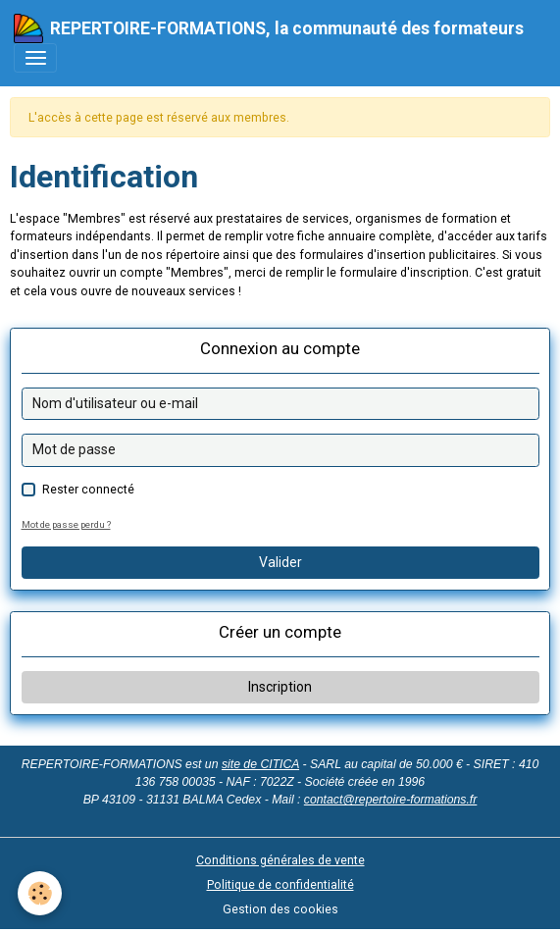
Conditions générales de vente (280, 860)
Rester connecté (88, 490)
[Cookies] (40, 893)
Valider (280, 562)
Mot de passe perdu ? (66, 524)
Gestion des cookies (280, 909)
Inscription (280, 687)
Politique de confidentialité (280, 885)
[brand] (269, 28)
